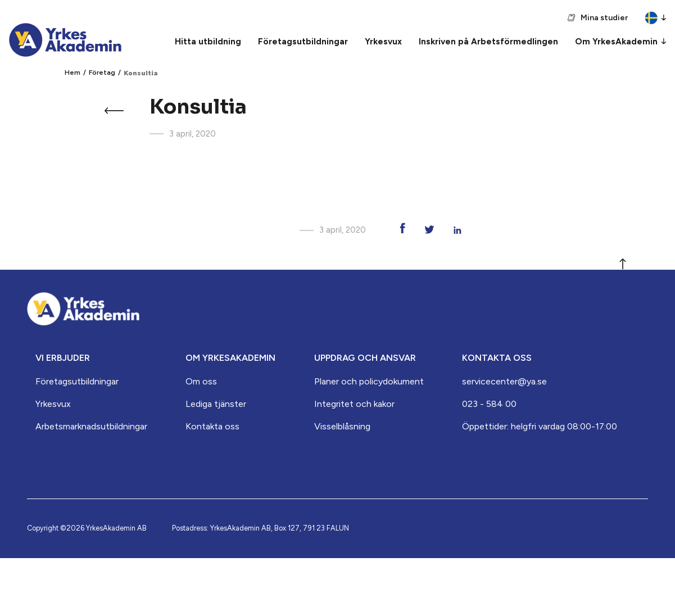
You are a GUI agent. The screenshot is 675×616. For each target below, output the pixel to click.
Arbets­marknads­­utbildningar (91, 426)
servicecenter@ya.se (504, 381)
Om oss (201, 381)
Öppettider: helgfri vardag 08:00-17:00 (540, 426)
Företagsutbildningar (77, 381)
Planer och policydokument (369, 381)
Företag (102, 73)
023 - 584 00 (489, 404)
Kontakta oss (212, 426)
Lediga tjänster (216, 404)
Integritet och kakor (354, 404)
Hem (73, 73)
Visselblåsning (342, 426)
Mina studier (604, 18)
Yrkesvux (53, 404)
